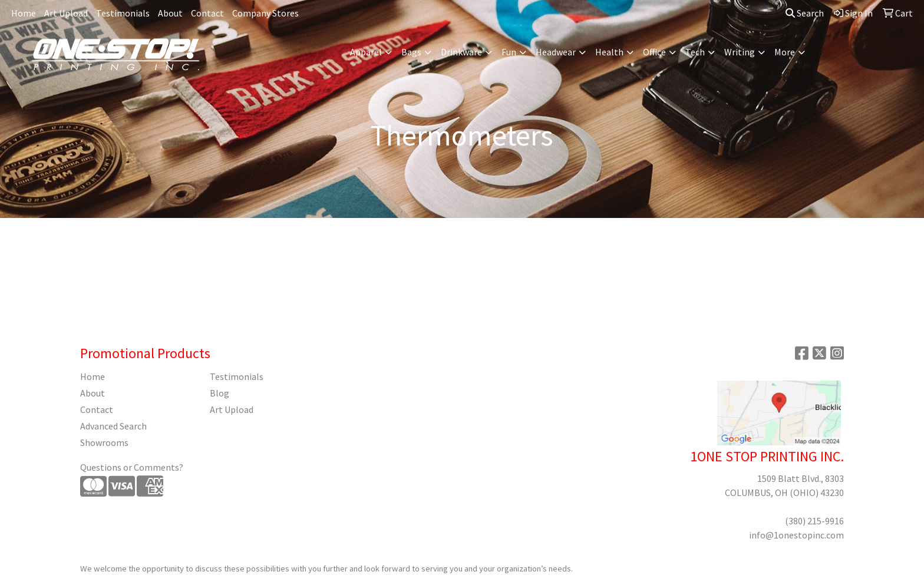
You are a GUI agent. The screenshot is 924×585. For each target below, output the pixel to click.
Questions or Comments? (132, 467)
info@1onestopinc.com (796, 535)
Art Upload (66, 13)
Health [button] (609, 52)
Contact (207, 13)
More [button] (785, 52)
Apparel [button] (366, 52)
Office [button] (654, 52)
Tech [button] (695, 52)
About (170, 13)
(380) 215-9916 (814, 521)
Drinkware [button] (461, 52)
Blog (220, 393)
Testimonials (123, 13)
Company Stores (265, 13)
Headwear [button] (556, 52)
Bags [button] (411, 52)
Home (24, 13)
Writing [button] (740, 52)
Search (805, 13)
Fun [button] (509, 52)
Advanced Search (113, 426)
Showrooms (104, 442)
